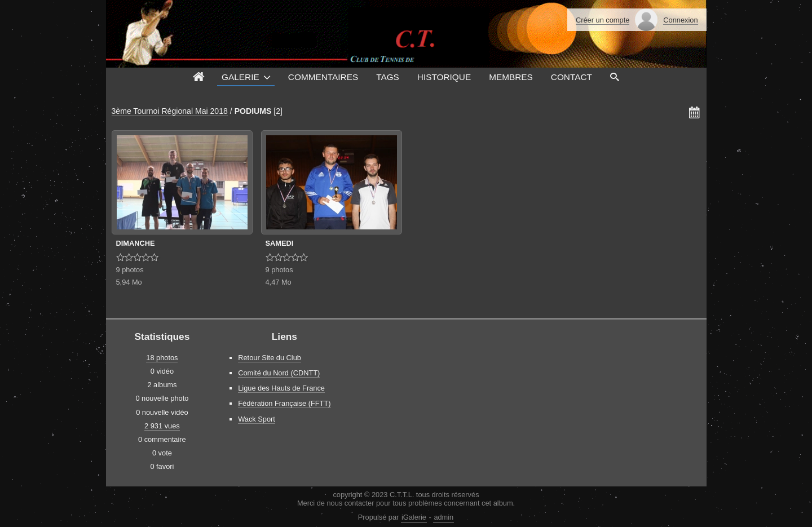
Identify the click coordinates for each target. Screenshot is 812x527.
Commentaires (323, 77)
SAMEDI (280, 243)
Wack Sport (257, 419)
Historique (444, 77)
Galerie (240, 77)
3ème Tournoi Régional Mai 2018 (170, 111)
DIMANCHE (136, 243)
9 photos (130, 270)
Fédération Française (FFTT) (284, 403)
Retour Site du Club (270, 358)
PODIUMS (253, 111)
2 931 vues (162, 426)
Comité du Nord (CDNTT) (279, 373)
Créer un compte (603, 20)
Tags (388, 77)
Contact (572, 77)
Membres (511, 77)
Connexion (680, 20)
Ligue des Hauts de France (281, 388)
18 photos (162, 358)
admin (443, 517)
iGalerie (414, 517)
